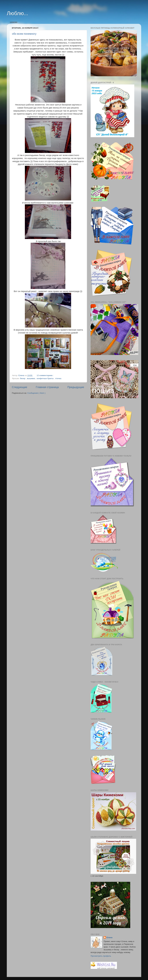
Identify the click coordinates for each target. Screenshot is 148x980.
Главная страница (47, 387)
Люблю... (17, 13)
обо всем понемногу (24, 34)
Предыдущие (76, 387)
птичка (58, 378)
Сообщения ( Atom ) (36, 393)
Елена (109, 937)
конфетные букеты (45, 378)
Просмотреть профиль (101, 956)
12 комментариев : (45, 375)
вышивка (31, 378)
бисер (23, 378)
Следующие (20, 387)
